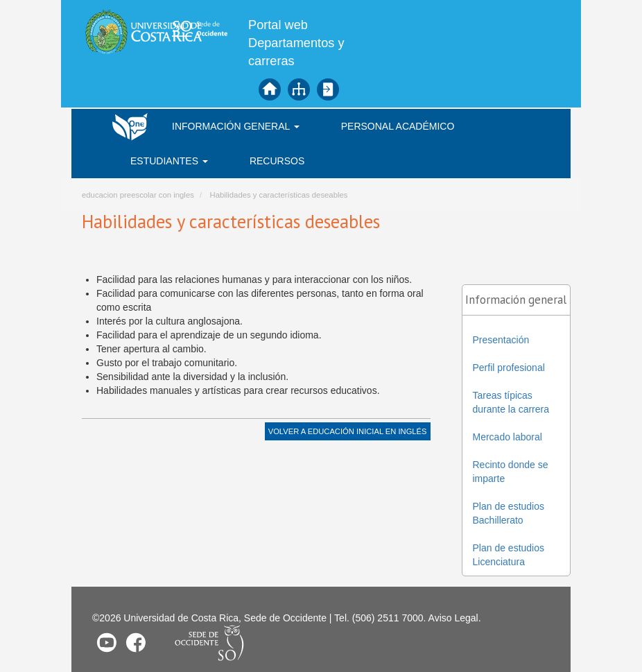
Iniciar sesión (328, 89)
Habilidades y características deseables (278, 195)
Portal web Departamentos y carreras (296, 43)
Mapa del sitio (299, 89)
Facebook (136, 642)
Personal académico (398, 126)
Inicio (270, 89)
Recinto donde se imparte (511, 472)
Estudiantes (169, 161)
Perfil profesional (509, 368)
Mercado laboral (507, 437)
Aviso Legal (453, 618)
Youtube (107, 642)
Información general (236, 126)
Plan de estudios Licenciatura (509, 555)
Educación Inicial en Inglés (367, 431)
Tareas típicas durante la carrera (511, 402)
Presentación (501, 340)
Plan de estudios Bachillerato (509, 513)
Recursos (277, 161)
